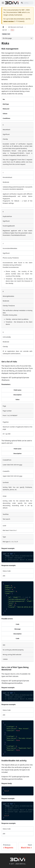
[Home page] (3, 27)
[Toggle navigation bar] (3, 3)
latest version (9, 21)
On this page (7, 38)
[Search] (27, 3)
